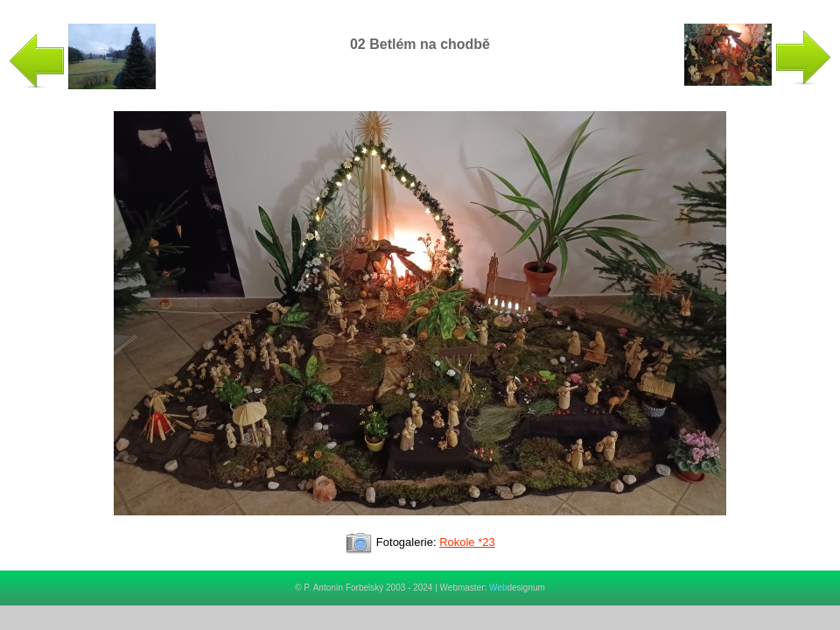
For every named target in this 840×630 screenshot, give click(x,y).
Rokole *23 (467, 542)
